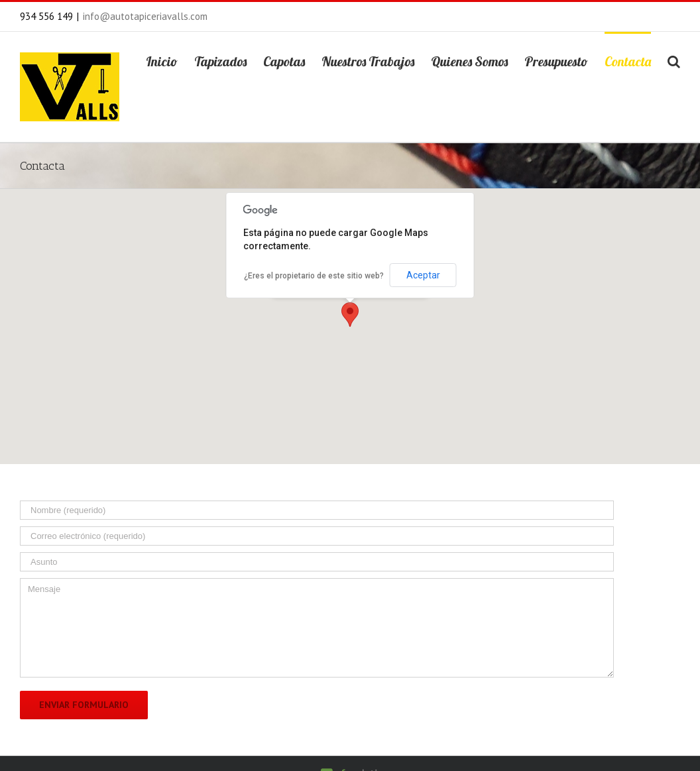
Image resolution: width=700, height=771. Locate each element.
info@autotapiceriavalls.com (145, 16)
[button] (350, 315)
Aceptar (423, 275)
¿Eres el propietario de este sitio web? (314, 276)
